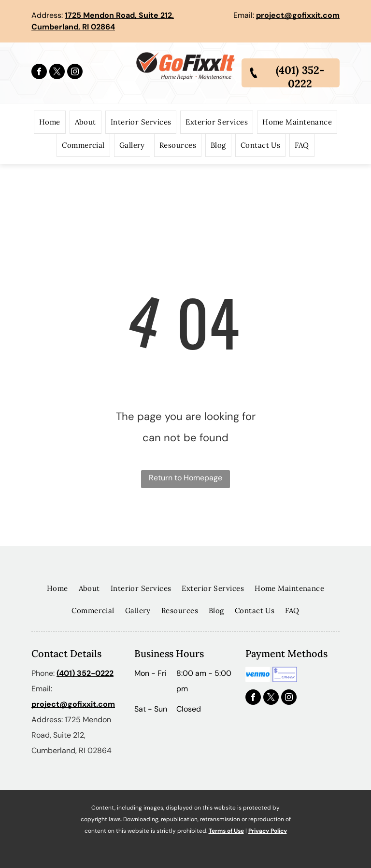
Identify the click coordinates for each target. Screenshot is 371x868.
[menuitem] (50, 122)
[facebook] (39, 73)
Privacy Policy (268, 831)
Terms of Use (226, 831)
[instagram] (75, 73)
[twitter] (57, 73)
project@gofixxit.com (298, 15)
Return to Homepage (185, 478)
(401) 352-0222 (85, 673)
